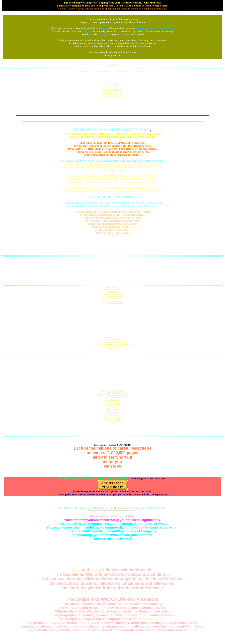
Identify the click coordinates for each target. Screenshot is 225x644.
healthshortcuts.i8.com (112, 92)
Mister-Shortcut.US (112, 418)
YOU (131, 227)
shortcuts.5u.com (112, 404)
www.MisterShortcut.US (113, 294)
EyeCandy (113, 65)
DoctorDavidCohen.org (113, 88)
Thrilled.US (112, 422)
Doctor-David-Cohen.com (112, 346)
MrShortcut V (139, 72)
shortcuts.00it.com (112, 402)
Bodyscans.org (113, 411)
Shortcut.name (112, 83)
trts (102, 34)
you (167, 575)
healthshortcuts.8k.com (113, 90)
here (166, 9)
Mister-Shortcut (112, 236)
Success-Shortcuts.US (113, 420)
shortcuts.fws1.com (112, 337)
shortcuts (94, 571)
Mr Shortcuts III (104, 72)
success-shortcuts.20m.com (113, 303)
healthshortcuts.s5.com (112, 95)
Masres (149, 28)
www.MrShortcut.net (112, 292)
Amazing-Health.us (113, 413)
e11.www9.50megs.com (113, 86)
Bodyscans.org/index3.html (112, 391)
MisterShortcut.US (112, 400)
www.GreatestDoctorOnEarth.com (112, 342)
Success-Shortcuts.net (113, 301)
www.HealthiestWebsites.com (113, 393)
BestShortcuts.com (113, 290)
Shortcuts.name (113, 409)
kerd (87, 31)
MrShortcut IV (122, 72)
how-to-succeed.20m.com (112, 97)
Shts (168, 28)
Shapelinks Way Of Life (154, 619)
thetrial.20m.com (112, 340)
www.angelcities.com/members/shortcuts (112, 344)
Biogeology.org (112, 407)
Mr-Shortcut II (87, 72)
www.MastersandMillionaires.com (112, 398)
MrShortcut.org (112, 349)
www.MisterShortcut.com (113, 297)
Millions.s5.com (112, 288)
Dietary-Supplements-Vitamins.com (112, 395)
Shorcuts (76, 570)
